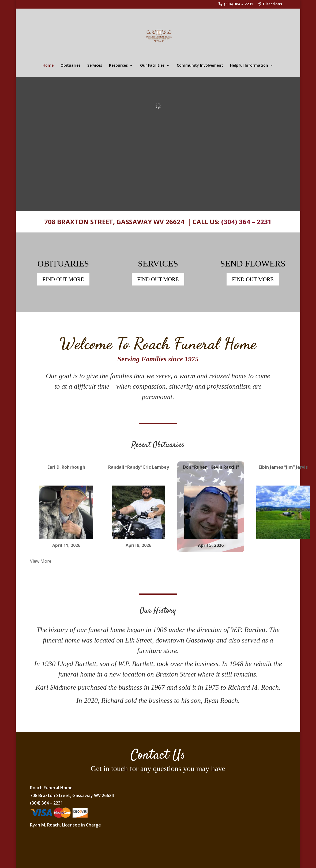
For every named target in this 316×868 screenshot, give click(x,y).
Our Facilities (152, 66)
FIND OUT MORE (63, 280)
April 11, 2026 (66, 546)
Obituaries (70, 66)
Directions (272, 4)
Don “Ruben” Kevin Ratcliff (211, 468)
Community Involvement (200, 66)
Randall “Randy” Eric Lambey (139, 468)
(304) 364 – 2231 (238, 4)
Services (95, 66)
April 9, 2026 (138, 546)
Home (48, 66)
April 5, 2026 (211, 546)
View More (41, 561)
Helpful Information (249, 66)
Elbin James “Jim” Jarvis (283, 468)
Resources (118, 66)
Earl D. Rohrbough (66, 468)
